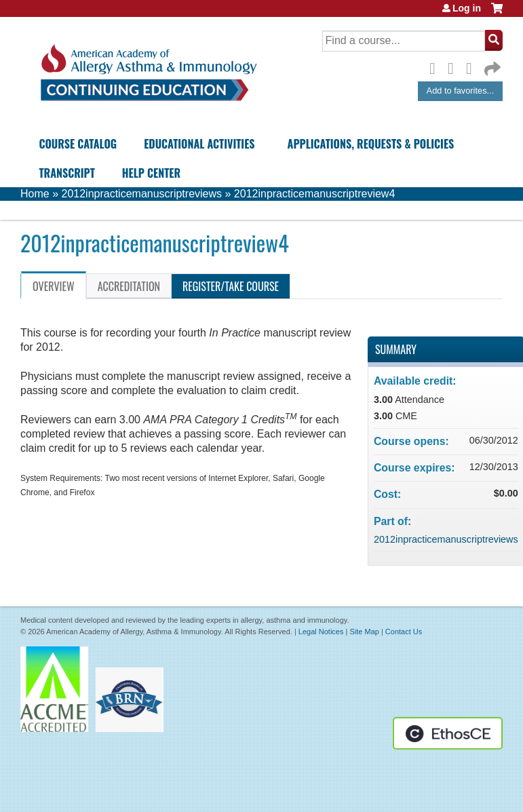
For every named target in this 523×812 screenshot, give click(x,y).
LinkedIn (473, 66)
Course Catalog (78, 144)
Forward (491, 65)
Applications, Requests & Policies (371, 144)
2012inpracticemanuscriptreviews (141, 194)
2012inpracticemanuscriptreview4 (314, 194)
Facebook (436, 66)
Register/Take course (231, 286)
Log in (467, 8)
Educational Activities (199, 144)
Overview (54, 286)
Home (35, 194)
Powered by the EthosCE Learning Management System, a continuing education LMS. (448, 733)
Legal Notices (321, 632)
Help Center (151, 173)
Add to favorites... (461, 91)
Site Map (364, 632)
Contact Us (404, 632)
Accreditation (129, 286)
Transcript (66, 173)
